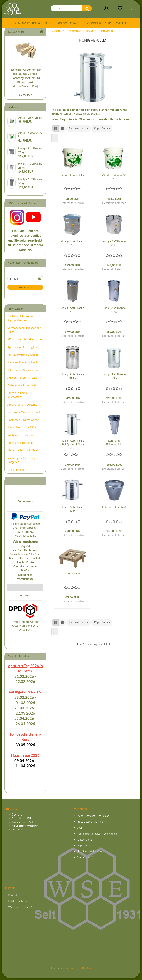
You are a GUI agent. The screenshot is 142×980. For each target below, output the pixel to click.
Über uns (17, 816)
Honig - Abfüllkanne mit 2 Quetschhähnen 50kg (72, 446)
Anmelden (25, 289)
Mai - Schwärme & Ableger (23, 356)
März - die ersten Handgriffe (25, 341)
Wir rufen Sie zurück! (20, 909)
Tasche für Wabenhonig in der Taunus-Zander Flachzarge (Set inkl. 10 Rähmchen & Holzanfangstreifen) (25, 80)
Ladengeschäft (67, 23)
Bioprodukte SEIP (98, 23)
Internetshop (59, 970)
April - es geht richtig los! (23, 349)
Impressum (18, 831)
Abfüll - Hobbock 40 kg (114, 179)
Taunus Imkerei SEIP (23, 824)
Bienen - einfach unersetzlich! (17, 397)
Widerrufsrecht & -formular (93, 818)
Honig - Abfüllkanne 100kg (72, 378)
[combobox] (78, 130)
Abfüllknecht (72, 575)
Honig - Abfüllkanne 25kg (72, 245)
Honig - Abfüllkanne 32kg (72, 511)
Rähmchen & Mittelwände (23, 422)
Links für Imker (17, 471)
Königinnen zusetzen (20, 437)
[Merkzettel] (120, 8)
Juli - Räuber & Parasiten (22, 372)
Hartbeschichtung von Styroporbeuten (21, 320)
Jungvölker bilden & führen (24, 429)
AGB (80, 829)
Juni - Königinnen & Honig (23, 364)
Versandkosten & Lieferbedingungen (98, 835)
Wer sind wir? (85, 859)
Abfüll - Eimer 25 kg (72, 177)
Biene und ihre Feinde (20, 445)
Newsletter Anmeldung (25, 827)
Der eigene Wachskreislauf (24, 414)
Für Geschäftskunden (90, 853)
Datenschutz (85, 841)
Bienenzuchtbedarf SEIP (32, 23)
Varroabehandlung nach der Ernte (24, 331)
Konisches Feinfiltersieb (114, 444)
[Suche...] (87, 8)
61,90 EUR (25, 96)
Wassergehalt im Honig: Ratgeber (22, 462)
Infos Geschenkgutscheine (92, 823)
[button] (106, 8)
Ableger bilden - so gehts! (23, 406)
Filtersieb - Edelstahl (114, 509)
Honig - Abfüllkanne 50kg (72, 311)
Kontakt (13, 897)
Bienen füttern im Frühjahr (23, 452)
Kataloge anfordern (19, 903)
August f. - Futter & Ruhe (22, 379)
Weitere (122, 23)
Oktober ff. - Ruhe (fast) (22, 387)
